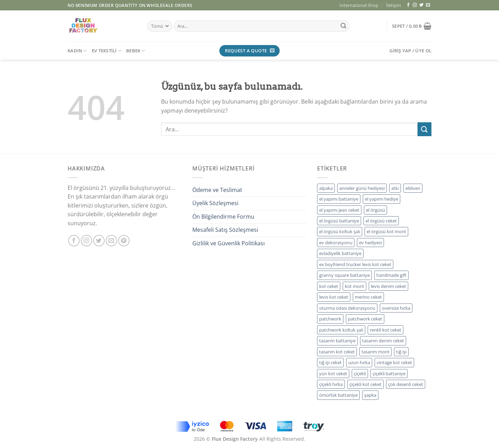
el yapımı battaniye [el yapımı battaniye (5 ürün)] (339, 199)
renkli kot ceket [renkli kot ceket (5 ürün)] (386, 330)
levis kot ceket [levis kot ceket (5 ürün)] (334, 297)
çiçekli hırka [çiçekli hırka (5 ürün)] (331, 384)
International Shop (359, 5)
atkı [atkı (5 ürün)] (395, 188)
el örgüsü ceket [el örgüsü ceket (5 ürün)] (381, 221)
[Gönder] (343, 26)
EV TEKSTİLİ (107, 51)
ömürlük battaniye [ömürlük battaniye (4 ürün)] (338, 395)
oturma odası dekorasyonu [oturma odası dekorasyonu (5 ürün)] (347, 308)
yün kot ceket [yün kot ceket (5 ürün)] (333, 374)
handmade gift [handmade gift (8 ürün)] (391, 275)
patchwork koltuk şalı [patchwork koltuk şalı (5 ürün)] (341, 330)
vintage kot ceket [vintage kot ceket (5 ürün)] (394, 362)
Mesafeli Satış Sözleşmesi (225, 230)
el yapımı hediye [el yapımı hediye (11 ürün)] (382, 199)
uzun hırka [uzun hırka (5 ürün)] (359, 362)
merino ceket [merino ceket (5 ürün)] (368, 297)
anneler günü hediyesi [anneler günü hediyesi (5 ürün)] (362, 188)
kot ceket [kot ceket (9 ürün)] (329, 286)
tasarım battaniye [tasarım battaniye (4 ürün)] (337, 341)
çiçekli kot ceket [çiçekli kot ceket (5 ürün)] (365, 384)
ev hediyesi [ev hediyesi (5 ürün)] (370, 243)
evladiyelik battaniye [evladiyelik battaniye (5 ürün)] (340, 253)
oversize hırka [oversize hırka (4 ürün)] (396, 308)
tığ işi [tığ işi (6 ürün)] (401, 352)
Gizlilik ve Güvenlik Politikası (229, 243)
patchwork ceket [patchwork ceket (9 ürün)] (365, 319)
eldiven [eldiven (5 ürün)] (413, 188)
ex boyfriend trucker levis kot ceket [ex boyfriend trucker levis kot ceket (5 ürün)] (355, 264)
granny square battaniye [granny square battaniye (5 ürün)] (344, 275)
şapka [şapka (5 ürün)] (370, 395)
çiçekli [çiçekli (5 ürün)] (360, 374)
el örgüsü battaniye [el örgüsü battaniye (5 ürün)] (339, 221)
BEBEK (136, 51)
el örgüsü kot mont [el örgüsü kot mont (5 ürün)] (386, 231)
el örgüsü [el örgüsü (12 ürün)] (375, 210)
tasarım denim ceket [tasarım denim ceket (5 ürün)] (383, 341)
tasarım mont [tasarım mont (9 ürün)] (375, 352)
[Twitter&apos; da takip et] (421, 5)
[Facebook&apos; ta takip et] (408, 5)
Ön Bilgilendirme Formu (223, 217)
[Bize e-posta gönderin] (428, 5)
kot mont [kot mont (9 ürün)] (354, 286)
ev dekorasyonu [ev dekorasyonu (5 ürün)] (336, 243)
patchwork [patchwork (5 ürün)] (330, 319)
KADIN (77, 51)
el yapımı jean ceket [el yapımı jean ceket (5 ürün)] (339, 210)
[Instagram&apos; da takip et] (415, 5)
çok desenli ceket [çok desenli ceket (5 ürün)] (406, 384)
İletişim (393, 5)
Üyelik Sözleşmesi (215, 203)
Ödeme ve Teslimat (217, 190)
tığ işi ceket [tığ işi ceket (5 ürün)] (330, 362)
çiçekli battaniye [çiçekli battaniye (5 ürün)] (389, 374)
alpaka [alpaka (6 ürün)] (326, 188)
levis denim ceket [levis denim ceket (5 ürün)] (388, 286)
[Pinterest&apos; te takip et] (124, 241)
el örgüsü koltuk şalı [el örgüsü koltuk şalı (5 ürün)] (340, 231)
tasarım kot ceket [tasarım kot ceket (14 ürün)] (337, 352)
